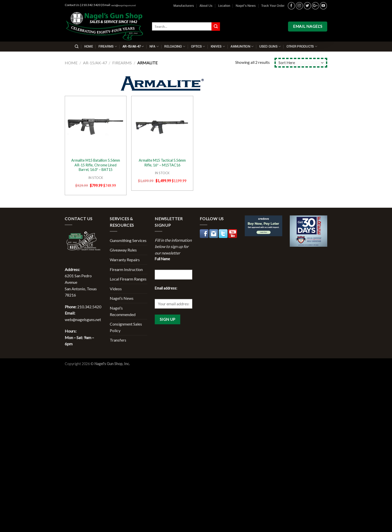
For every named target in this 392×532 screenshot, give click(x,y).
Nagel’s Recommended (123, 311)
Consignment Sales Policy (126, 327)
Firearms (108, 46)
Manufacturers (184, 6)
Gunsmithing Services (128, 240)
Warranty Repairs (125, 260)
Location (224, 6)
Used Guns (270, 46)
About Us (206, 6)
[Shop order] (301, 63)
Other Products (302, 46)
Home (89, 47)
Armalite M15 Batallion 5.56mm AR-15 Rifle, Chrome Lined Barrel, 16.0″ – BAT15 (96, 165)
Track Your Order (273, 6)
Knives (218, 46)
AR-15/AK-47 (133, 46)
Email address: (166, 288)
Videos (116, 289)
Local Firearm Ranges (128, 279)
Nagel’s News (246, 6)
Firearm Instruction (126, 269)
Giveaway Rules (123, 250)
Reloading (175, 46)
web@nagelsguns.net (123, 6)
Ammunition (242, 46)
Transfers (118, 340)
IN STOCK (96, 178)
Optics (198, 46)
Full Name (162, 259)
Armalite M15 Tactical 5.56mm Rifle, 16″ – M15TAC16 (162, 163)
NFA (154, 46)
